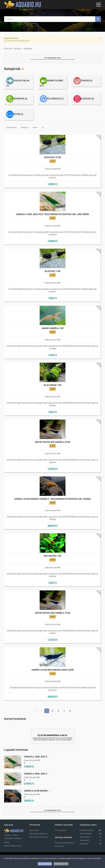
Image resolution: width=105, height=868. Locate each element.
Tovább (64, 711)
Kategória (25, 127)
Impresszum (34, 830)
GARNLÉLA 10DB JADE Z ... (37, 757)
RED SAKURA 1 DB (52, 556)
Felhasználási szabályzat (39, 837)
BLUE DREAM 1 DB (52, 385)
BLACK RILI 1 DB (52, 271)
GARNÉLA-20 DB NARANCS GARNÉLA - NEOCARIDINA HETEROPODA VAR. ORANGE (52, 499)
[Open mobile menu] (99, 5)
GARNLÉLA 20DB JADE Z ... (37, 774)
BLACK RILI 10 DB (53, 157)
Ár (43, 127)
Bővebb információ (61, 864)
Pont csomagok (61, 830)
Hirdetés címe (11, 127)
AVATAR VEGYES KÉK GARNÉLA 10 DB (52, 613)
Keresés (98, 19)
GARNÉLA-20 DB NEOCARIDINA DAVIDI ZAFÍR (53, 670)
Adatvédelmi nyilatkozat (38, 834)
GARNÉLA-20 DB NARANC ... (37, 791)
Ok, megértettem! (45, 864)
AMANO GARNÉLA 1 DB (53, 328)
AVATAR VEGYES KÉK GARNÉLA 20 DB (52, 442)
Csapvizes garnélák (52, 169)
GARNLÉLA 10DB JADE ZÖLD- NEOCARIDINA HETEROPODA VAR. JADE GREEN (52, 214)
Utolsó (70, 711)
